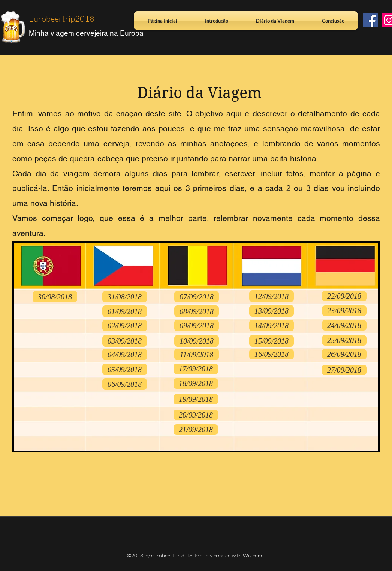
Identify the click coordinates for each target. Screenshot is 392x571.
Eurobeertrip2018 (62, 19)
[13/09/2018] (272, 311)
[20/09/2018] (196, 415)
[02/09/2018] (125, 325)
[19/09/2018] (196, 399)
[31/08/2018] (125, 297)
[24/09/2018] (344, 325)
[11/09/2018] (197, 354)
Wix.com (252, 555)
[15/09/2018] (272, 341)
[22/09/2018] (344, 296)
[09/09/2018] (197, 325)
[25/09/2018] (344, 340)
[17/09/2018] (196, 369)
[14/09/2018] (272, 325)
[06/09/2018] (125, 384)
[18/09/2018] (196, 383)
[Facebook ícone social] (370, 20)
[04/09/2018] (125, 354)
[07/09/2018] (197, 297)
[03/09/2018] (125, 341)
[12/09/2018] (272, 296)
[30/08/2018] (55, 297)
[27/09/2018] (344, 370)
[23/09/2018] (344, 311)
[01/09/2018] (125, 311)
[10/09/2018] (197, 341)
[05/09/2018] (125, 369)
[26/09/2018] (344, 354)
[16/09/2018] (272, 354)
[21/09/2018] (196, 430)
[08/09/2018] (197, 311)
